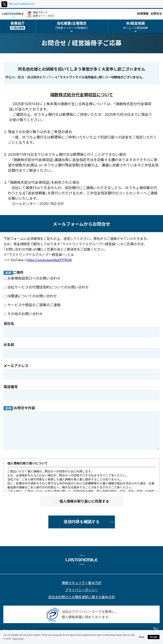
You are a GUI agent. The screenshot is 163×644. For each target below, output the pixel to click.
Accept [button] (154, 637)
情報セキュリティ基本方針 (81, 583)
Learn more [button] (18, 639)
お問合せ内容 (19, 408)
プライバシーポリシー (82, 590)
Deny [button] (141, 637)
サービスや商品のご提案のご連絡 (32, 305)
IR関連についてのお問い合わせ (30, 296)
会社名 (9, 324)
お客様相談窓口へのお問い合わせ (32, 278)
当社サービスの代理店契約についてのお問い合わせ (46, 287)
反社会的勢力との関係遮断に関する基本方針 (82, 597)
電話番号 (11, 387)
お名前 (9, 345)
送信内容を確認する (82, 522)
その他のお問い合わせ (23, 314)
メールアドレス (16, 366)
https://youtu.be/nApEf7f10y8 (49, 260)
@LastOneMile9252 (22, 4)
